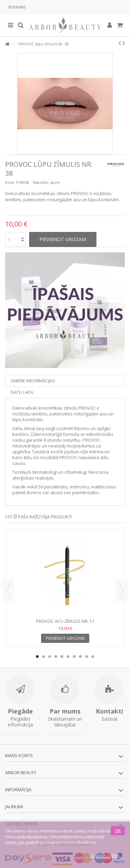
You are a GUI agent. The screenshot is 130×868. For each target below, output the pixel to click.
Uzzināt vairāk (105, 855)
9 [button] (87, 657)
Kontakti (17, 7)
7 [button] (74, 657)
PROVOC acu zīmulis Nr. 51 (65, 621)
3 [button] (50, 657)
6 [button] (68, 657)
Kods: (10, 182)
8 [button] (80, 657)
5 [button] (62, 657)
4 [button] (56, 657)
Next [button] (121, 590)
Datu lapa (22, 392)
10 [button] (93, 657)
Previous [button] (9, 590)
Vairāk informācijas (33, 381)
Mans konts (19, 755)
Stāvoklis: (41, 182)
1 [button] (37, 657)
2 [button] (43, 657)
